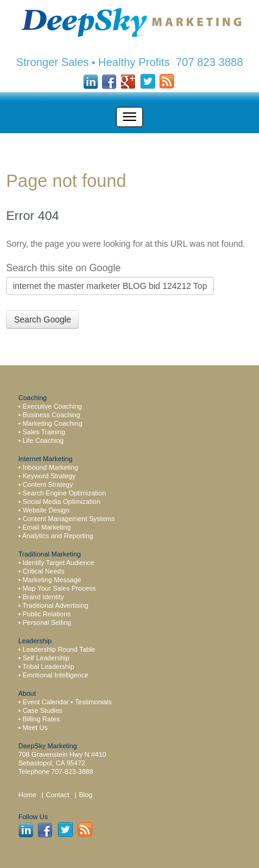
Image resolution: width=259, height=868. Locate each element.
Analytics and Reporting (57, 536)
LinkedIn (91, 82)
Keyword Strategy (49, 476)
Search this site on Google (64, 268)
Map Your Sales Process (59, 588)
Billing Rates (41, 719)
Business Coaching (51, 415)
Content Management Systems (69, 519)
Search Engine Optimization (64, 493)
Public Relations (47, 614)
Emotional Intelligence (56, 675)
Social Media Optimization (61, 501)
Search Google (42, 319)
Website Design (46, 510)
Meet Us (35, 728)
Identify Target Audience (58, 563)
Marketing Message (52, 580)
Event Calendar (46, 702)
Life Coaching (43, 440)
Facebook (110, 82)
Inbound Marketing (50, 467)
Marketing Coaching (53, 423)
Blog (86, 795)
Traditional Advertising (56, 605)
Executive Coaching (52, 406)
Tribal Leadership (49, 666)
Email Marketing (47, 527)
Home (27, 795)
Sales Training (44, 432)
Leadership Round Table (59, 649)
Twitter (148, 82)
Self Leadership (46, 658)
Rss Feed (166, 82)
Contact (58, 795)
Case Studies (42, 710)
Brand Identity (43, 597)
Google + (129, 82)
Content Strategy (48, 484)
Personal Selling (47, 622)
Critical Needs (43, 571)
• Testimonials (91, 702)
